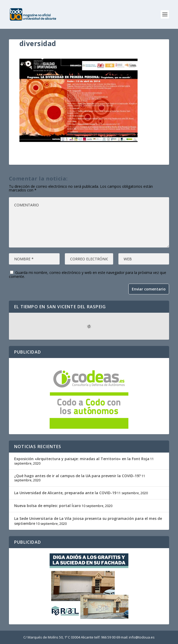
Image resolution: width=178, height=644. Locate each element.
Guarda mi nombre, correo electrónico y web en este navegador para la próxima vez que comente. (88, 274)
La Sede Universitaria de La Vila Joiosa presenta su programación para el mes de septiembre (88, 521)
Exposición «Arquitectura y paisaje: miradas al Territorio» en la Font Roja (82, 459)
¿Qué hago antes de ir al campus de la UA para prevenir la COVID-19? (77, 476)
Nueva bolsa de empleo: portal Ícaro (48, 506)
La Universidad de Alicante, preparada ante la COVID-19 (65, 493)
